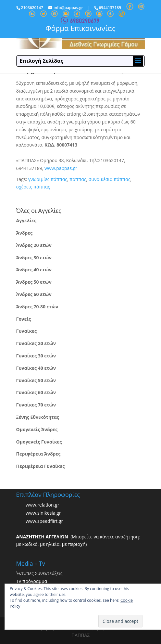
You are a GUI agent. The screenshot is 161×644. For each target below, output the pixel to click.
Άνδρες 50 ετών (34, 282)
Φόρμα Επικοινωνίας (80, 28)
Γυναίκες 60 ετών (36, 392)
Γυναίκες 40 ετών (36, 368)
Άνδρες (24, 233)
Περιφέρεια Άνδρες (38, 454)
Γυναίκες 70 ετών (36, 405)
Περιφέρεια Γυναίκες (41, 466)
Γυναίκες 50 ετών (36, 380)
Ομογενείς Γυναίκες (39, 442)
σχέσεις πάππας (33, 187)
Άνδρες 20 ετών (34, 245)
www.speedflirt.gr (44, 521)
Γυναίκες (26, 331)
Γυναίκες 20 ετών (36, 343)
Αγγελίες (26, 220)
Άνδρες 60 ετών (34, 294)
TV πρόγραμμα (32, 581)
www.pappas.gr (61, 168)
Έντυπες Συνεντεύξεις (39, 573)
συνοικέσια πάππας (110, 179)
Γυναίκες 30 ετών (36, 356)
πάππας (78, 179)
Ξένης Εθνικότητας (38, 417)
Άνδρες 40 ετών (34, 270)
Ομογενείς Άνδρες (37, 429)
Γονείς (24, 319)
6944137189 (110, 8)
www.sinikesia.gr (43, 513)
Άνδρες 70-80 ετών (37, 307)
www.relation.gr (43, 505)
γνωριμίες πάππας (48, 179)
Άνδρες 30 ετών (34, 258)
